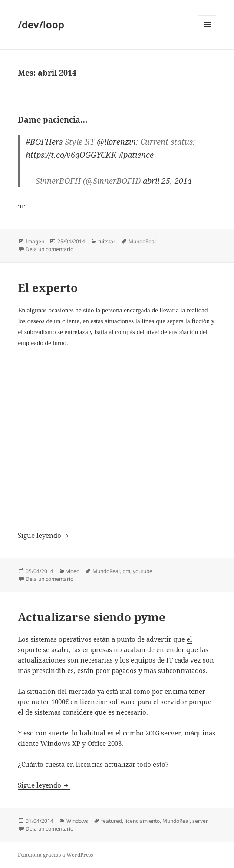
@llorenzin (116, 142)
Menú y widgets (207, 33)
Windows (77, 821)
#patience (136, 155)
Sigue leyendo (44, 535)
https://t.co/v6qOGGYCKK (71, 155)
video (73, 571)
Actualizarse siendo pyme (92, 617)
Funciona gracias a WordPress (55, 855)
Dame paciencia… (53, 119)
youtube (143, 571)
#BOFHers (44, 142)
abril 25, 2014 (167, 181)
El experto (48, 288)
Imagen (35, 241)
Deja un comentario (49, 249)
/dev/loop (41, 24)
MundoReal (142, 241)
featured (112, 821)
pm (126, 571)
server (200, 821)
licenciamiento (142, 821)
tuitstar (107, 241)
